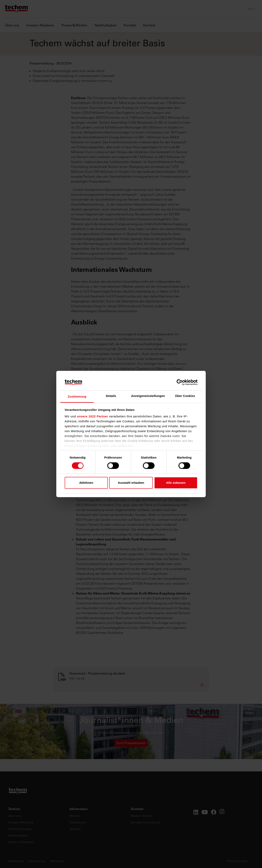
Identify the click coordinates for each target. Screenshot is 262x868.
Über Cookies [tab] (185, 396)
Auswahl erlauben (131, 483)
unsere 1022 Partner (92, 416)
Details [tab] (111, 396)
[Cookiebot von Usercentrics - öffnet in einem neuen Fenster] (180, 382)
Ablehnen (86, 483)
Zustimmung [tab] (77, 396)
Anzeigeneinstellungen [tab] (148, 396)
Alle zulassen (176, 483)
